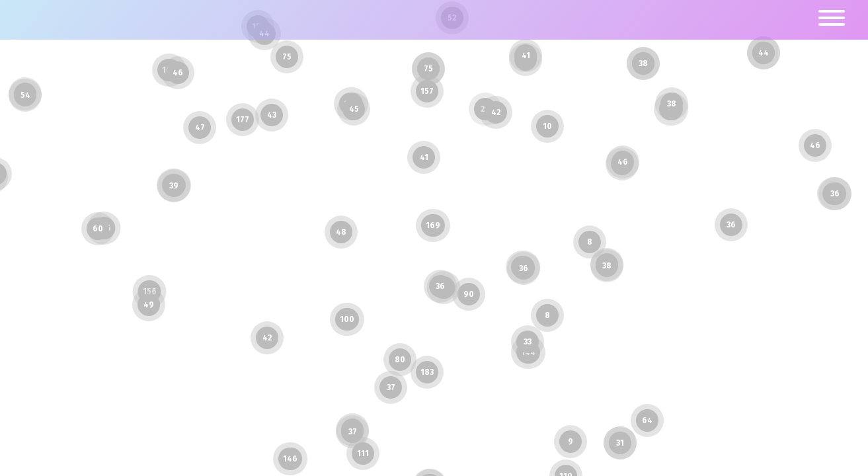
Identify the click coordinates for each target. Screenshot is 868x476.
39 (174, 186)
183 (427, 372)
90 (469, 294)
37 (391, 387)
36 (524, 268)
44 (764, 53)
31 (620, 443)
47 (200, 128)
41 (526, 56)
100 (347, 319)
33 (528, 342)
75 (287, 57)
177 (243, 120)
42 (267, 338)
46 (815, 145)
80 (400, 360)
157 (427, 91)
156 (150, 292)
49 (149, 305)
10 (547, 126)
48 (341, 232)
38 (607, 266)
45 (354, 109)
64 (647, 420)
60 (98, 229)
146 (290, 459)
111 (363, 454)
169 (433, 225)
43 (272, 115)
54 (25, 95)
